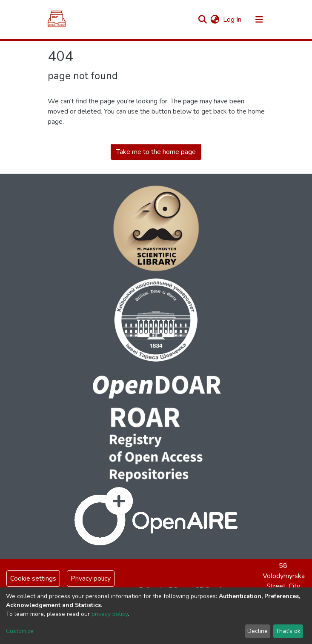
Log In (233, 20)
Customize (20, 631)
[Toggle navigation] (259, 20)
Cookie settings (33, 578)
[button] (215, 20)
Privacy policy (91, 578)
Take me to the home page (156, 152)
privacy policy (110, 614)
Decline (258, 631)
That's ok (288, 631)
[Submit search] (203, 20)
